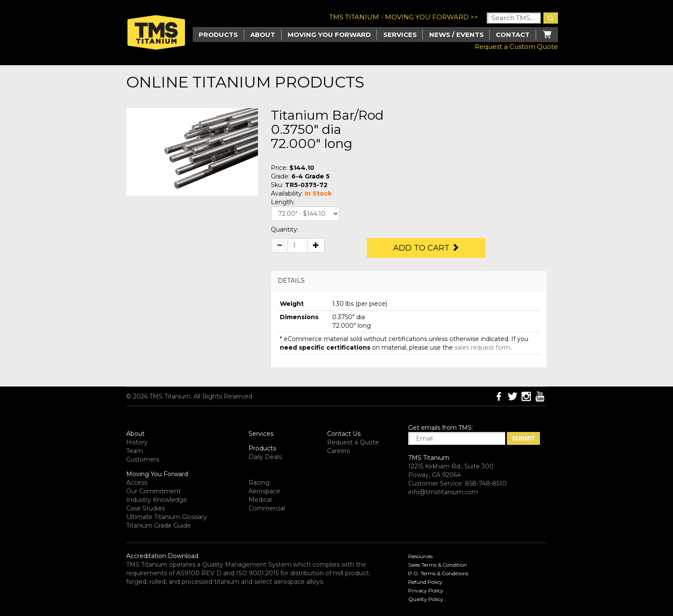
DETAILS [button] (291, 281)
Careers (338, 451)
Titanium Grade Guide (159, 525)
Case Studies (146, 508)
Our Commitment (153, 491)
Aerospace (264, 491)
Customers (143, 459)
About (263, 35)
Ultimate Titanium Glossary (167, 517)
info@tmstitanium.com (443, 492)
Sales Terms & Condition (438, 565)
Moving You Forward (157, 474)
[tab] (409, 281)
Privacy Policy (426, 590)
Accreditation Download (162, 556)
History (137, 442)
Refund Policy (425, 582)
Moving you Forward (329, 35)
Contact (513, 35)
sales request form (482, 347)
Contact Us (344, 434)
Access (137, 483)
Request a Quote (353, 442)
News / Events (456, 35)
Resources (420, 556)
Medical (260, 500)
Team (135, 451)
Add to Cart (426, 248)
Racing (259, 483)
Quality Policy (426, 599)
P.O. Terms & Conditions (438, 573)
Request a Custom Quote (516, 47)
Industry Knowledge (157, 500)
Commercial (267, 508)
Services (400, 35)
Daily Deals (265, 457)
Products (262, 448)
